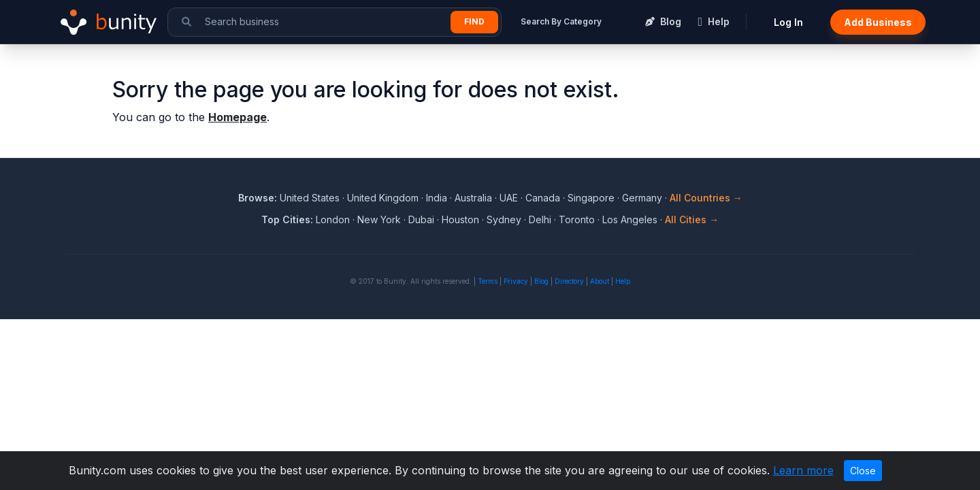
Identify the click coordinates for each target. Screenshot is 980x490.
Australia (473, 198)
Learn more (803, 470)
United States (310, 198)
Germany (642, 198)
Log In (788, 22)
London (333, 219)
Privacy (516, 281)
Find (474, 21)
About (600, 281)
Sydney (504, 219)
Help (623, 281)
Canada (543, 198)
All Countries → (706, 198)
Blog (541, 281)
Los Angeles (630, 219)
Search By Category (561, 21)
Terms (488, 281)
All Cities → (692, 219)
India (437, 198)
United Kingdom (383, 198)
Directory (569, 281)
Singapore (591, 198)
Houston (460, 219)
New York (379, 219)
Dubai (421, 219)
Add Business (878, 22)
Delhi (540, 219)
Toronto (577, 219)
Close (863, 471)
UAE (509, 198)
